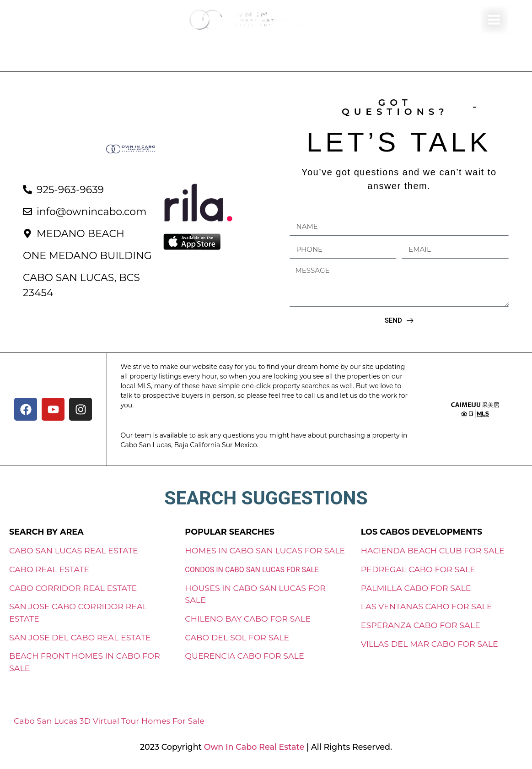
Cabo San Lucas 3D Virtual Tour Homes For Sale (109, 721)
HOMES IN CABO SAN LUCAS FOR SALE (265, 550)
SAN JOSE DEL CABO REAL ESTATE (80, 637)
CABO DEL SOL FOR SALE (237, 637)
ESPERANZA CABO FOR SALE (421, 625)
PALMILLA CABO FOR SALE (416, 588)
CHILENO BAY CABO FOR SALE (248, 619)
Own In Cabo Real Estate (253, 747)
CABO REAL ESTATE (49, 569)
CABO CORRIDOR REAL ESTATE (73, 588)
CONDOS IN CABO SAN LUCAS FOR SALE (252, 570)
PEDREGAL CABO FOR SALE (418, 569)
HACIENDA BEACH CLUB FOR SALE (433, 550)
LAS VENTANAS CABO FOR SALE (427, 606)
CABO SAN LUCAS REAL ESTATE (74, 550)
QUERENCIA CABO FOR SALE (244, 656)
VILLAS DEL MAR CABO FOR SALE (430, 644)
